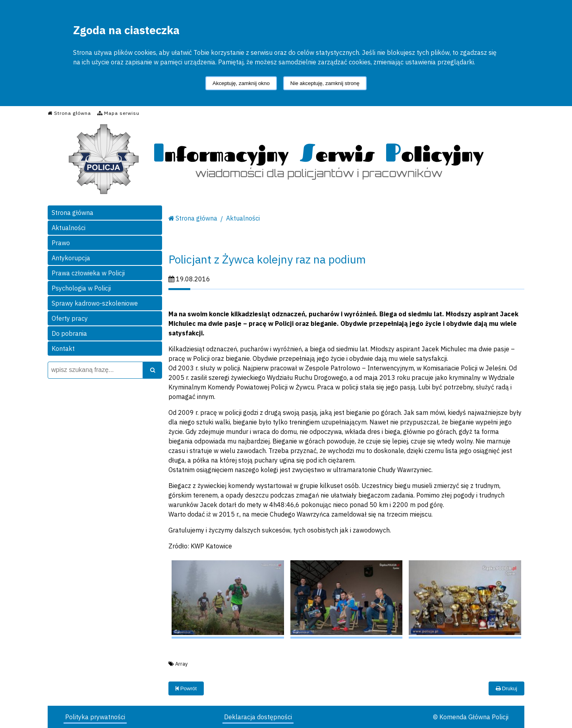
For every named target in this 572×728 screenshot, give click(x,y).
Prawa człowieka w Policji (88, 273)
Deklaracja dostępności (258, 717)
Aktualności (69, 228)
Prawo (61, 243)
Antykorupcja (71, 258)
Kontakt (63, 349)
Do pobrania (69, 333)
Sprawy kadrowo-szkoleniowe (95, 303)
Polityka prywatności (95, 717)
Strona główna (72, 213)
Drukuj (506, 688)
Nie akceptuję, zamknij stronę (325, 83)
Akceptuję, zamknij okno (241, 83)
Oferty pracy (70, 318)
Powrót (186, 688)
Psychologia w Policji (81, 288)
